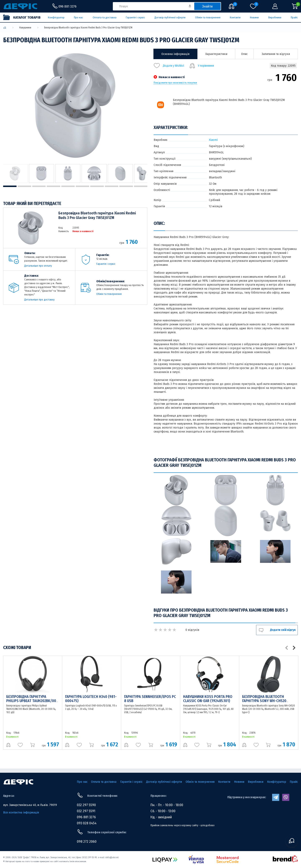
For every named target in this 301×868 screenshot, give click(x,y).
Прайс (294, 17)
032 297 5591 (86, 811)
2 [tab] (24, 186)
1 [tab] (10, 186)
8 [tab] (112, 186)
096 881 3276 (86, 817)
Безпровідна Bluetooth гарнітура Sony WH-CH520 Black (264, 701)
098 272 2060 (87, 842)
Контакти (235, 17)
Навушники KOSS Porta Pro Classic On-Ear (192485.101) (208, 699)
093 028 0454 (87, 823)
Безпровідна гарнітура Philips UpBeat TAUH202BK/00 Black (31, 701)
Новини (254, 17)
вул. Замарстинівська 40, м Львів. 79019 (30, 805)
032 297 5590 (86, 805)
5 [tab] (68, 186)
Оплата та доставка (105, 17)
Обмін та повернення (208, 17)
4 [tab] (53, 186)
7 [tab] (97, 186)
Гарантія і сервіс (135, 17)
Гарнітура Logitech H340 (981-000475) (91, 699)
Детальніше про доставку (39, 300)
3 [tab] (39, 186)
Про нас (78, 17)
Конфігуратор (56, 17)
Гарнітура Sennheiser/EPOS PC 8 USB (150, 699)
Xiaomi (213, 140)
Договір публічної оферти (170, 17)
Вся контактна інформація (21, 812)
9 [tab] (126, 186)
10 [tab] (141, 186)
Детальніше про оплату (38, 266)
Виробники (275, 17)
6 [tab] (82, 186)
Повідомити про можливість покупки (175, 83)
